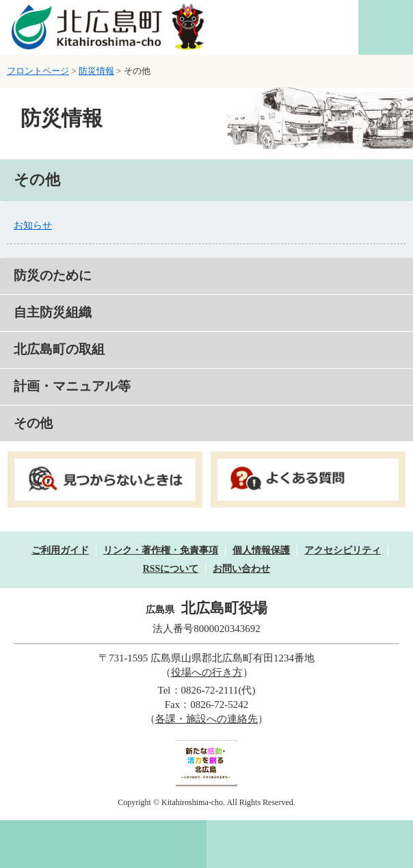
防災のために (53, 275)
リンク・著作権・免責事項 (161, 550)
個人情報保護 (261, 550)
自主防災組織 (53, 312)
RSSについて (171, 569)
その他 (33, 423)
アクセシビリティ (343, 550)
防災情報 (96, 71)
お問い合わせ (241, 569)
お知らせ (33, 225)
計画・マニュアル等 (72, 386)
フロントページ (38, 71)
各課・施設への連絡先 (206, 719)
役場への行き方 (207, 672)
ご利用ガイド (60, 550)
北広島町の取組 (59, 349)
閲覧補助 (386, 27)
